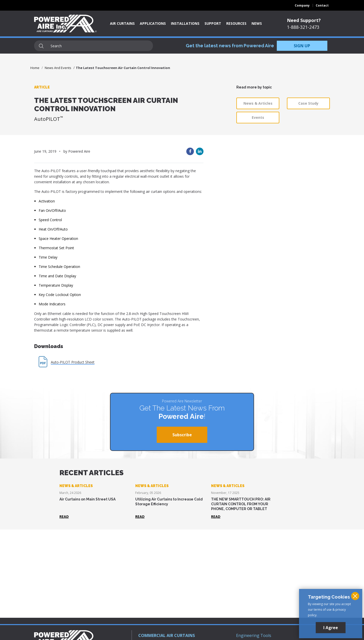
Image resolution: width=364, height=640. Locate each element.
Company (302, 5)
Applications (153, 23)
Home (35, 68)
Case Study (308, 103)
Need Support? (304, 20)
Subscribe (182, 435)
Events (258, 117)
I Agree (331, 628)
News (257, 23)
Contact (322, 5)
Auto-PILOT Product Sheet (73, 362)
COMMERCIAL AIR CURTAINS (167, 635)
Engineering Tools (254, 635)
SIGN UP (302, 46)
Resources (236, 23)
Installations (185, 23)
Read (64, 517)
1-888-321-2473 (303, 27)
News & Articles (258, 103)
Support (213, 23)
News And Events (58, 68)
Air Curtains (122, 23)
